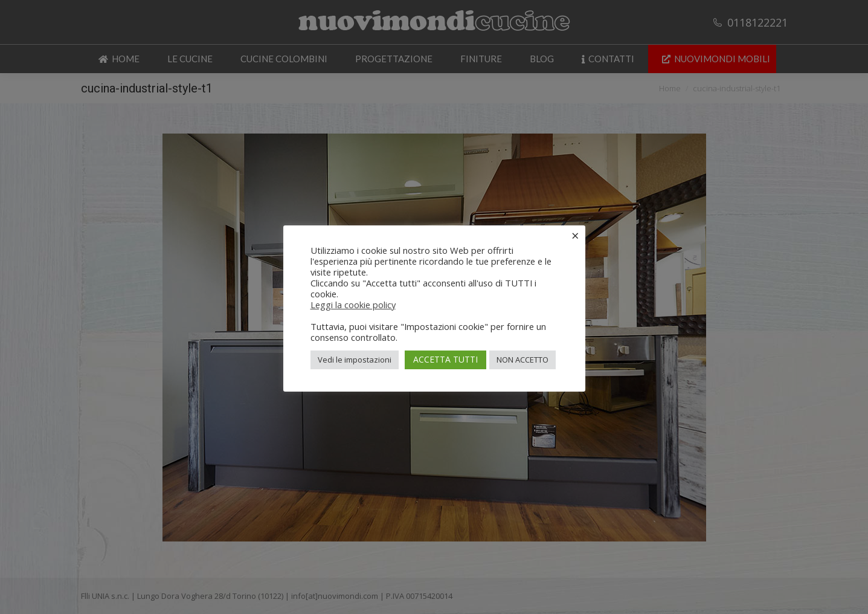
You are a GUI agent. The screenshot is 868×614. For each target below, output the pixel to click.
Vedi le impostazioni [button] (355, 360)
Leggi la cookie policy (353, 305)
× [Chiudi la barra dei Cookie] (575, 235)
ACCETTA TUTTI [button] (445, 359)
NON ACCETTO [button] (522, 360)
